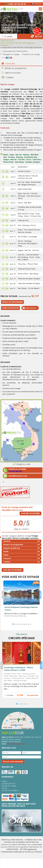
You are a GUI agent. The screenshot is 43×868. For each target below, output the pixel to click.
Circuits (4, 788)
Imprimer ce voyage (31, 54)
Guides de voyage (9, 786)
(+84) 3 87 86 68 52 (17, 4)
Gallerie (8, 77)
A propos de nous (8, 783)
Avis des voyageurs (30, 513)
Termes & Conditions (9, 844)
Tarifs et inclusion (11, 73)
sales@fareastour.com (18, 476)
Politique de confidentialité (31, 844)
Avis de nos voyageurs (10, 790)
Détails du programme (14, 68)
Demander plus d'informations (16, 51)
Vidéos (4, 781)
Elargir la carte (23, 464)
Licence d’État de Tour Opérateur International (20, 847)
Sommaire (8, 63)
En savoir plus (33, 695)
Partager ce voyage (11, 54)
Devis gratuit (29, 308)
